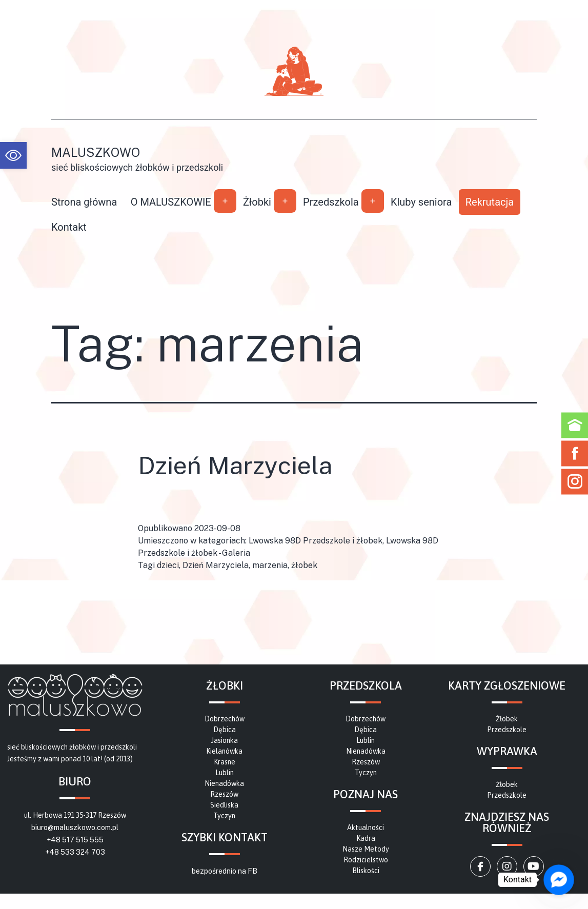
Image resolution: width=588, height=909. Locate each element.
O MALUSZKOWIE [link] (171, 202)
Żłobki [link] (257, 202)
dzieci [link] (168, 565)
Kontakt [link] (69, 227)
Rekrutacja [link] (490, 202)
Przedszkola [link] (331, 202)
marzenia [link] (270, 565)
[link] (13, 155)
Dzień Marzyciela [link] (235, 465)
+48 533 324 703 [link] (75, 852)
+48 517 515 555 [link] (75, 840)
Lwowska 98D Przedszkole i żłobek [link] (316, 541)
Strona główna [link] (84, 202)
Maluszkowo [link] (96, 152)
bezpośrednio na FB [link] (225, 871)
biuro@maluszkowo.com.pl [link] (75, 827)
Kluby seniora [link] (421, 202)
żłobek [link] (304, 565)
